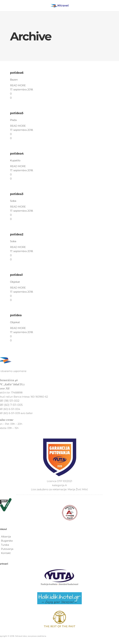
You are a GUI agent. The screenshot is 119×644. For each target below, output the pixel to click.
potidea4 (17, 153)
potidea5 (17, 113)
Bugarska (7, 541)
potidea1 (16, 275)
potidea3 (17, 194)
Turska (5, 545)
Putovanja (7, 549)
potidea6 (17, 73)
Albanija (6, 537)
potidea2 (17, 234)
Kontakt (6, 553)
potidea (16, 315)
